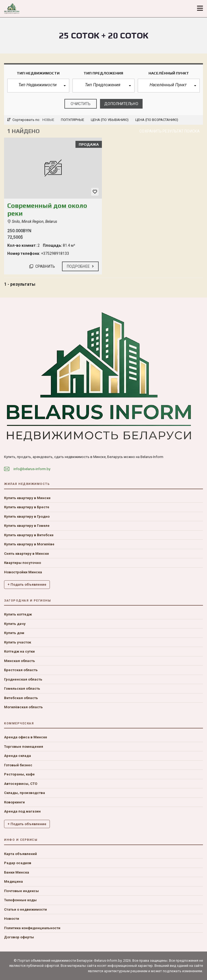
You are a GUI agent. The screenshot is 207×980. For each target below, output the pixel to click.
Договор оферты (19, 937)
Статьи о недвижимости (25, 909)
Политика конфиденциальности (32, 928)
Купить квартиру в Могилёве (29, 544)
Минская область (20, 661)
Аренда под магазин (22, 811)
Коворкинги (14, 802)
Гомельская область (22, 688)
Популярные (73, 120)
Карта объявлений (20, 854)
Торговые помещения (24, 747)
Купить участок (18, 642)
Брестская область (21, 670)
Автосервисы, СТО (21, 784)
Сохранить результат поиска (170, 131)
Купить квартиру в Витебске (29, 535)
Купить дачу (15, 624)
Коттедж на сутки (19, 651)
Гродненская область (23, 679)
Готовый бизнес (18, 765)
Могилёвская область (23, 707)
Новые (48, 120)
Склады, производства (25, 793)
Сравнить (42, 266)
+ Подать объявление (27, 584)
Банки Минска (17, 872)
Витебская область (21, 698)
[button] (38, 86)
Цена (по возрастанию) (157, 120)
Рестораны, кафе (19, 774)
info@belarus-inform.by (32, 469)
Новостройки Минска (23, 572)
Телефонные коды (20, 900)
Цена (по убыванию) (110, 120)
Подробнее (80, 266)
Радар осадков (18, 863)
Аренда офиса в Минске (26, 737)
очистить (81, 104)
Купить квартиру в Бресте (27, 507)
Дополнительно (121, 104)
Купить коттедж (18, 614)
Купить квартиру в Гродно (27, 516)
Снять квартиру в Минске (27, 554)
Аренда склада (18, 756)
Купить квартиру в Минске (27, 498)
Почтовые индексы (21, 891)
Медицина (13, 881)
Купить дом (14, 633)
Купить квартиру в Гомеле (27, 526)
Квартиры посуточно (23, 563)
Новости (12, 919)
